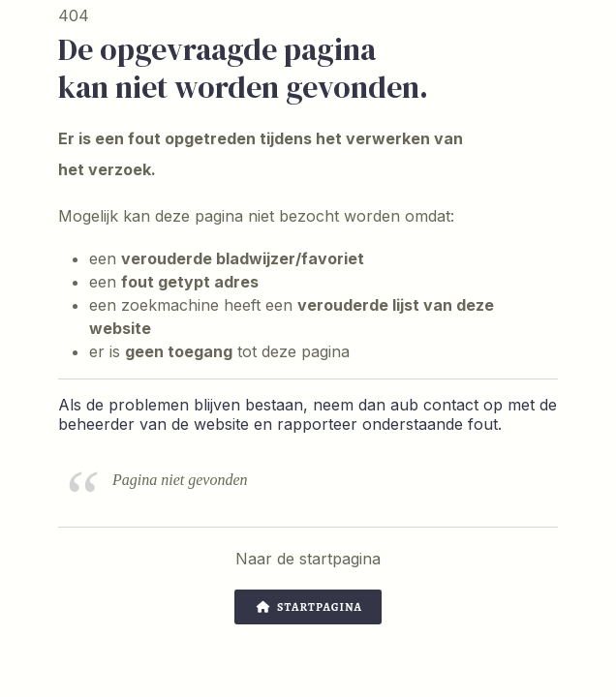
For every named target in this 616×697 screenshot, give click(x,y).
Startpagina (309, 607)
